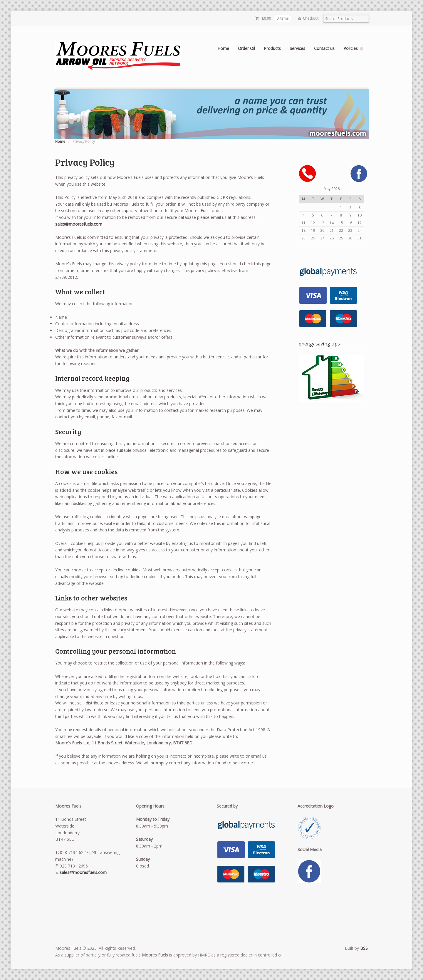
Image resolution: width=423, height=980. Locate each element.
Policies (351, 48)
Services (297, 48)
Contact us (324, 48)
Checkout (311, 18)
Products (272, 48)
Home (223, 48)
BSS (364, 948)
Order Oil (246, 48)
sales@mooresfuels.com (79, 224)
